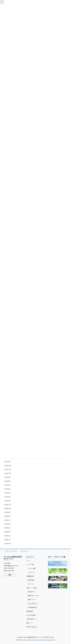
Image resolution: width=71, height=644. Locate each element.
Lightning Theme (35, 640)
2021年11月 (8, 469)
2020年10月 (8, 508)
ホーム (28, 560)
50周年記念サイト (32, 619)
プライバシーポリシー (11, 551)
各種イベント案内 (32, 588)
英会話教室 (30, 611)
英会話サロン (32, 592)
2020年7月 (7, 520)
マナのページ (32, 572)
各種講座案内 (30, 576)
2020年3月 (7, 536)
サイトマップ (24, 551)
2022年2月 (7, 462)
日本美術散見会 (32, 607)
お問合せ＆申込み (32, 627)
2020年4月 (7, 532)
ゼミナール (31, 584)
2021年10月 (8, 473)
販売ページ (30, 623)
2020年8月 (7, 516)
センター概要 (32, 568)
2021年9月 (7, 477)
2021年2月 (7, 497)
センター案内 (30, 564)
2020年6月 (7, 524)
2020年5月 (7, 528)
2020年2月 (7, 540)
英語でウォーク (32, 599)
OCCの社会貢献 (31, 615)
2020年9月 (7, 512)
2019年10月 (8, 544)
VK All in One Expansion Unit (48, 640)
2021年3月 (7, 493)
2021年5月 (7, 485)
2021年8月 (7, 481)
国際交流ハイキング (34, 596)
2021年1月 (7, 501)
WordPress (25, 640)
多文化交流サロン (33, 603)
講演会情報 (31, 580)
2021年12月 (8, 466)
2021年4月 (7, 489)
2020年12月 (8, 505)
